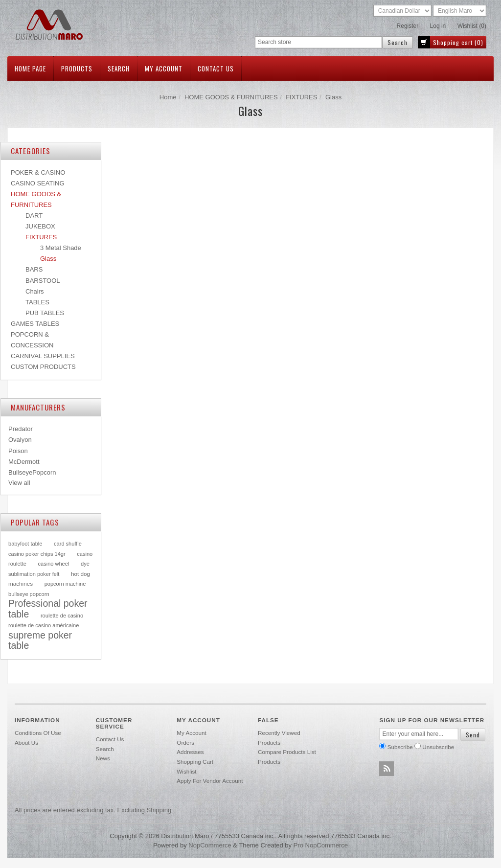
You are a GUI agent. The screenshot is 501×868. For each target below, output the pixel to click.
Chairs (35, 291)
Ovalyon (20, 440)
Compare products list (287, 752)
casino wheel (53, 564)
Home (168, 97)
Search (119, 69)
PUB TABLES (45, 313)
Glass (48, 259)
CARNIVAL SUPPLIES (43, 356)
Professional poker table (48, 609)
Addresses (190, 752)
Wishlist (186, 771)
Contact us (216, 69)
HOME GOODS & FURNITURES (231, 97)
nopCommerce (210, 845)
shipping (159, 810)
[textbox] (319, 42)
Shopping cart (195, 762)
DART (34, 216)
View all (19, 483)
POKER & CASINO (38, 172)
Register (408, 26)
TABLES (37, 302)
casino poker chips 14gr (37, 554)
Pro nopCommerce (321, 845)
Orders (185, 742)
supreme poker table (40, 640)
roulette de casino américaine (44, 625)
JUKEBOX (40, 226)
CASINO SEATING (38, 183)
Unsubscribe (438, 747)
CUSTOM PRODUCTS (43, 367)
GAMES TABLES (35, 324)
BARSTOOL (43, 281)
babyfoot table (25, 544)
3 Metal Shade (61, 248)
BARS (34, 269)
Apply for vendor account (210, 781)
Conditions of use (38, 733)
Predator (21, 429)
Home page (30, 69)
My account (164, 69)
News (103, 758)
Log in (438, 26)
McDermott (24, 462)
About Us (26, 742)
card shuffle (68, 544)
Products (77, 69)
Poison (18, 451)
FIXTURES (301, 97)
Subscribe (400, 747)
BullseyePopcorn (32, 472)
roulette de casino (62, 616)
